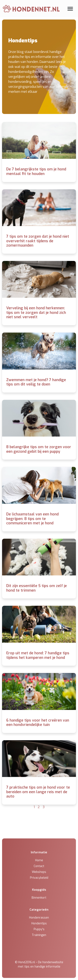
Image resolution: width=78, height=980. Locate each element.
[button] (70, 9)
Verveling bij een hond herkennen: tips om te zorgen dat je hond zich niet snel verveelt (36, 313)
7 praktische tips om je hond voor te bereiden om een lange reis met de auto (38, 792)
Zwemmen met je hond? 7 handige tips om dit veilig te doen (36, 382)
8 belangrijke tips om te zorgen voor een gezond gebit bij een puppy (39, 449)
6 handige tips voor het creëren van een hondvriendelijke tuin (38, 723)
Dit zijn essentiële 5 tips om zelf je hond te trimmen (37, 588)
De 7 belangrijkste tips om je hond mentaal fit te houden (36, 171)
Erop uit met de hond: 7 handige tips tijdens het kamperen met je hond (38, 655)
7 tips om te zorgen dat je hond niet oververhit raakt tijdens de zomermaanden (38, 241)
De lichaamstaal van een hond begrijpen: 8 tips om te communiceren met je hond (32, 519)
